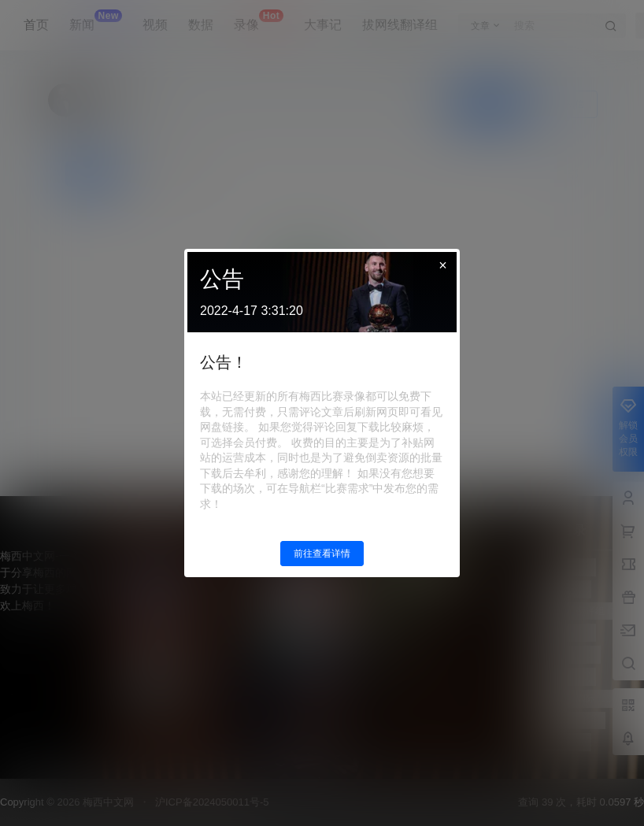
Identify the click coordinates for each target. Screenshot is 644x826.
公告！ (224, 362)
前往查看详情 (322, 554)
